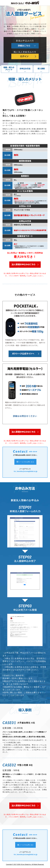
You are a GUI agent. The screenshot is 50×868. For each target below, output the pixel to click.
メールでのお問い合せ (27, 462)
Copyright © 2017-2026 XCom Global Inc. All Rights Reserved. (25, 864)
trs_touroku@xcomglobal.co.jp (26, 471)
